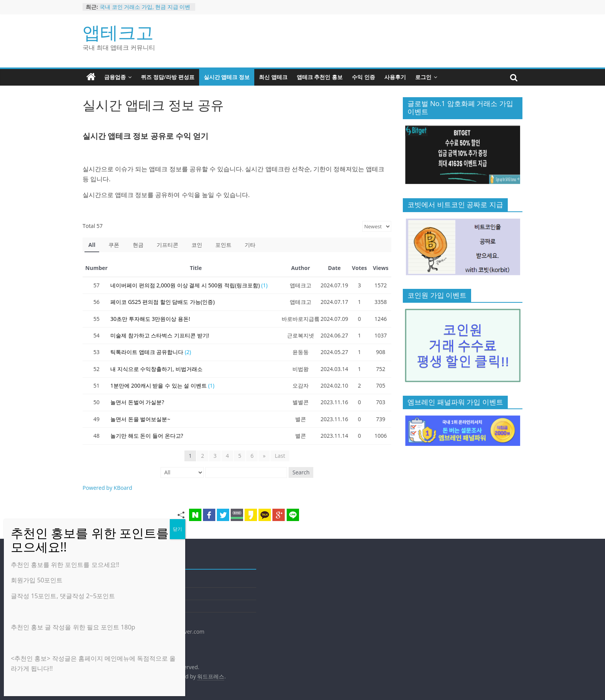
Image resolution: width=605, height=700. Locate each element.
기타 (250, 245)
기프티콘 (167, 245)
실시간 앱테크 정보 (227, 77)
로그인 (423, 77)
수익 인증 (363, 77)
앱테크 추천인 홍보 (320, 77)
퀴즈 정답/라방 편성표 (168, 77)
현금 (138, 245)
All (92, 245)
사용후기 (395, 77)
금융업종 (115, 77)
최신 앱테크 (273, 77)
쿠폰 (114, 245)
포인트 (223, 245)
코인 (197, 245)
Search (301, 472)
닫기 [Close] (177, 529)
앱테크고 (118, 32)
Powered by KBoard (107, 488)
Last (280, 456)
